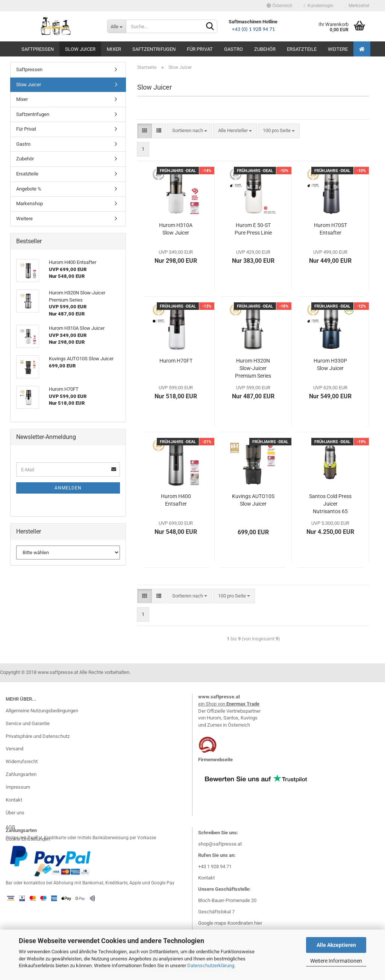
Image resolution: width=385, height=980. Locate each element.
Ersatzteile (302, 49)
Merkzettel (357, 6)
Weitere (338, 49)
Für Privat (200, 49)
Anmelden (68, 488)
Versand (14, 749)
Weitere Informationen (336, 961)
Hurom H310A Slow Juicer (176, 229)
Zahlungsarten (21, 774)
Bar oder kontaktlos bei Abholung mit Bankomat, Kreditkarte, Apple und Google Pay (90, 883)
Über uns (15, 813)
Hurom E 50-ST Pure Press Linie (253, 229)
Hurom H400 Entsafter (176, 500)
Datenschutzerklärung (211, 966)
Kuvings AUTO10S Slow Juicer (253, 500)
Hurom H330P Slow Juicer (330, 364)
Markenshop (30, 203)
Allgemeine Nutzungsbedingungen (42, 711)
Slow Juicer (80, 49)
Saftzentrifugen (154, 49)
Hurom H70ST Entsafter (330, 229)
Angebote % (29, 189)
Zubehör (265, 49)
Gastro (233, 49)
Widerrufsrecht (22, 761)
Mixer (114, 49)
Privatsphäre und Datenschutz (38, 736)
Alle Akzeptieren (336, 945)
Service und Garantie (28, 723)
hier (258, 923)
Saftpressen (38, 49)
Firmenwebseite (215, 760)
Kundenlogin (319, 6)
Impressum (18, 787)
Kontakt (14, 800)
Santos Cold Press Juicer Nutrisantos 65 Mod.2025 (330, 504)
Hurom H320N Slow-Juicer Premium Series (253, 368)
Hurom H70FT (176, 361)
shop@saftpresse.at (220, 844)
